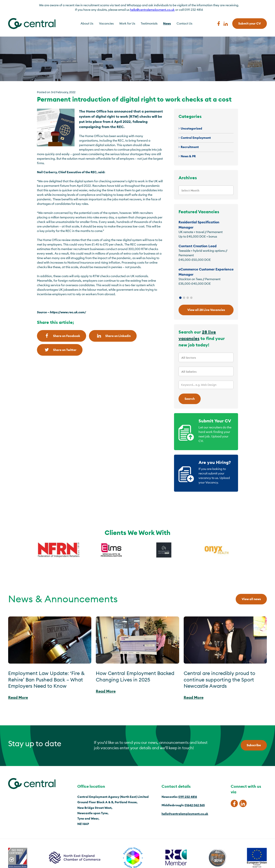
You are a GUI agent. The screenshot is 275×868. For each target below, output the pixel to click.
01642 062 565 (195, 805)
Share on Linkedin (113, 336)
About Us (87, 23)
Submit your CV (250, 23)
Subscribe (254, 745)
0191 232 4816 (188, 797)
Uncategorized (191, 128)
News (167, 23)
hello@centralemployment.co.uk (152, 10)
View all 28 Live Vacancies (206, 310)
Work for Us (127, 23)
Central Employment (196, 138)
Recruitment (190, 147)
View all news (251, 599)
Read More (18, 697)
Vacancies (106, 23)
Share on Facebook (62, 336)
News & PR (188, 156)
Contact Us (184, 23)
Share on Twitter (60, 350)
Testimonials (149, 23)
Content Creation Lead (198, 246)
